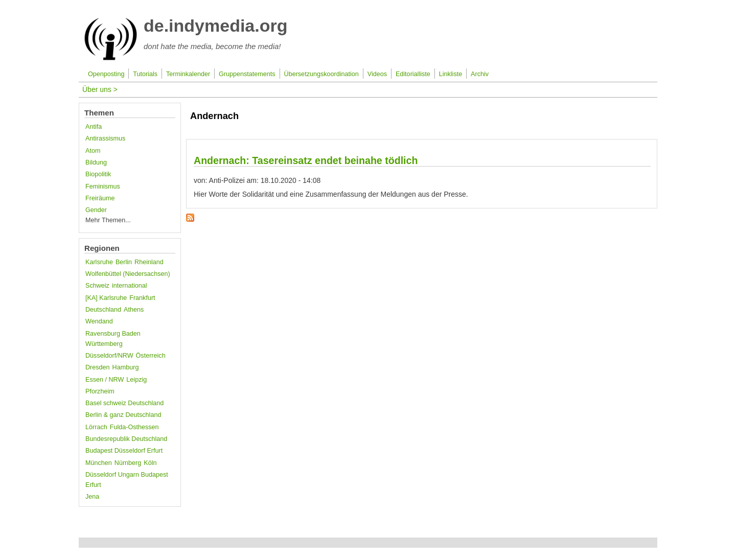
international (130, 286)
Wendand (99, 321)
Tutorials (145, 74)
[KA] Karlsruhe (106, 298)
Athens (134, 310)
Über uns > (100, 89)
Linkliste (451, 74)
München (99, 463)
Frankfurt (142, 298)
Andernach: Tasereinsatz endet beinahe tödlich (306, 160)
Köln (150, 463)
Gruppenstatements (247, 74)
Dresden (98, 367)
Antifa (94, 127)
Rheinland (149, 262)
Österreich (151, 356)
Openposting (106, 74)
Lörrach (96, 427)
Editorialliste (413, 74)
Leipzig (136, 380)
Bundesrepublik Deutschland (126, 439)
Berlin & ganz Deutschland (123, 415)
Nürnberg (128, 463)
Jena (92, 497)
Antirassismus (105, 138)
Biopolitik (98, 174)
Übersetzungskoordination (321, 74)
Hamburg (126, 367)
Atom (93, 151)
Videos (377, 74)
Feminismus (103, 186)
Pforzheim (100, 391)
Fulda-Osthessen (134, 427)
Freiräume (100, 198)
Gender (96, 210)
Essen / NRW (105, 380)
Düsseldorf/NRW (109, 356)
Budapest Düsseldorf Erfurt (124, 451)
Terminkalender (188, 74)
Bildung (96, 162)
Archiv (480, 74)
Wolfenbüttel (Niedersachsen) (128, 274)
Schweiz (97, 286)
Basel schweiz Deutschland (124, 403)
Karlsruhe (99, 262)
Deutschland (103, 310)
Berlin (124, 262)
